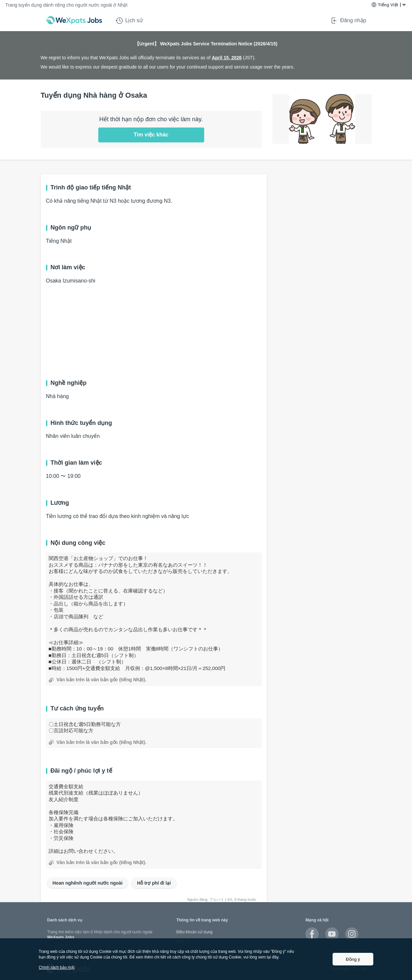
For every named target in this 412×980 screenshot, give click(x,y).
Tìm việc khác (151, 135)
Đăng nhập (348, 21)
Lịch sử (129, 21)
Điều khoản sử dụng (194, 932)
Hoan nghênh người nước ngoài (88, 883)
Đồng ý (353, 959)
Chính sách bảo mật (57, 967)
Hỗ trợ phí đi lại (154, 883)
